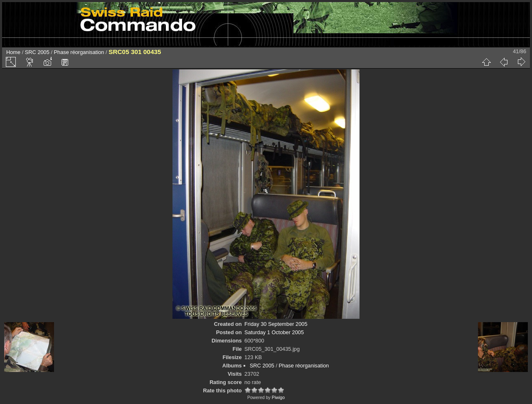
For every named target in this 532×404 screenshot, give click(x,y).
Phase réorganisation (79, 52)
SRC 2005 (37, 52)
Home (13, 52)
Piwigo (278, 397)
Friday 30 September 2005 (276, 324)
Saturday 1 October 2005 (274, 332)
